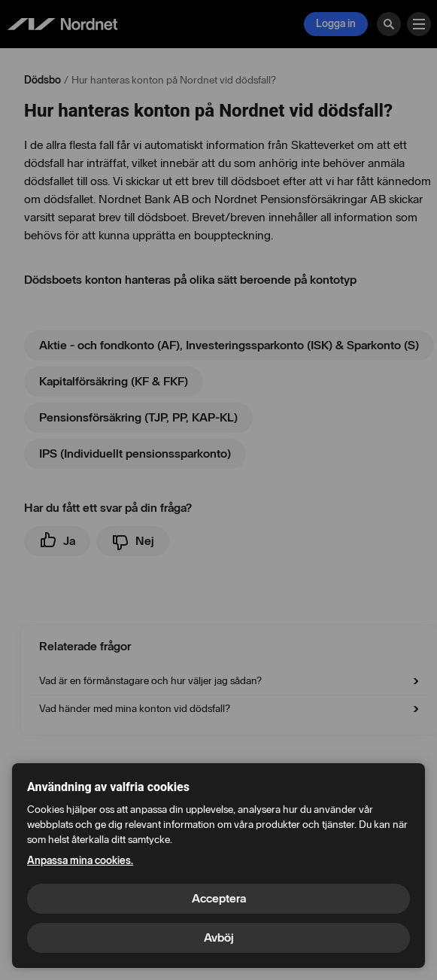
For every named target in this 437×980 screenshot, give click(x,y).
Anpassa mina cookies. (80, 861)
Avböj (219, 937)
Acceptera (219, 898)
